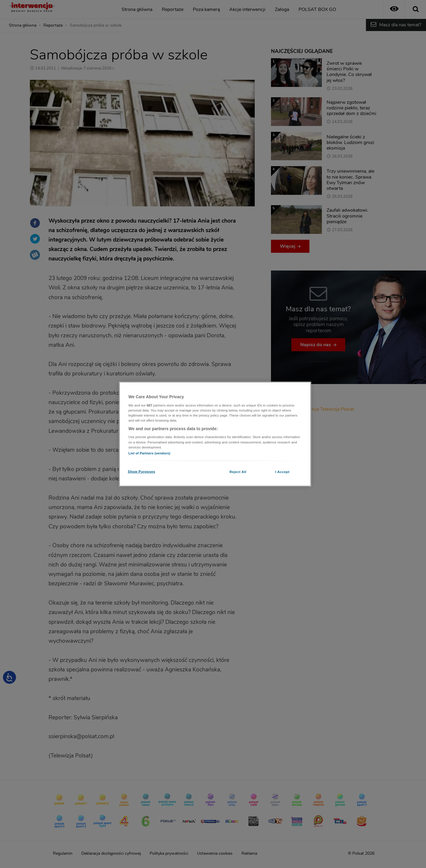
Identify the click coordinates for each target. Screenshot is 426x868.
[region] (215, 434)
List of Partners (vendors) (149, 453)
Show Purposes (142, 471)
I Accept (282, 472)
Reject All (238, 472)
